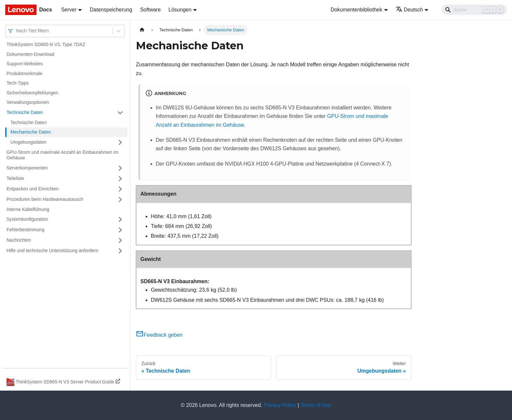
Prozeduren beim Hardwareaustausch (45, 199)
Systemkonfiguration (27, 219)
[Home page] (142, 30)
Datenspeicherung (111, 10)
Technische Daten (25, 112)
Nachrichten (19, 240)
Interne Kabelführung (28, 209)
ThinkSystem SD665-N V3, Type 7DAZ (46, 44)
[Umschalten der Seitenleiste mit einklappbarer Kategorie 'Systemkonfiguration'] (120, 219)
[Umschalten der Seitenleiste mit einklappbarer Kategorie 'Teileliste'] (120, 179)
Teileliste (15, 178)
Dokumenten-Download (30, 54)
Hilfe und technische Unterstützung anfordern (52, 250)
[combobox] (17, 31)
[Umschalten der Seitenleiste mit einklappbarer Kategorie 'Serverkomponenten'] (120, 168)
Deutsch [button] (409, 10)
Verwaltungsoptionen (28, 102)
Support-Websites (25, 64)
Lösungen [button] (180, 10)
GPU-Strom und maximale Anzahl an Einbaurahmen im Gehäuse (62, 155)
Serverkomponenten (27, 168)
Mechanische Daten (31, 132)
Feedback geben (159, 335)
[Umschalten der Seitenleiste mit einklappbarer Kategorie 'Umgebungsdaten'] (120, 142)
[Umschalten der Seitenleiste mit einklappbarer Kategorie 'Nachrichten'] (120, 240)
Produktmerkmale (24, 73)
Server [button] (69, 10)
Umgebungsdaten (29, 142)
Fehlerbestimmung (25, 230)
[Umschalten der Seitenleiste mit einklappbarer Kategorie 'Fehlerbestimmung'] (120, 230)
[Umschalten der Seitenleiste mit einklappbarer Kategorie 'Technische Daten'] (120, 113)
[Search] (474, 10)
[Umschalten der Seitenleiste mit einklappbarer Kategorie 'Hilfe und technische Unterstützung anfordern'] (120, 251)
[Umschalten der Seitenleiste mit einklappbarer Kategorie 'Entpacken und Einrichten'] (120, 189)
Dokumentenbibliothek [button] (356, 10)
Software (150, 10)
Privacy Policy (280, 405)
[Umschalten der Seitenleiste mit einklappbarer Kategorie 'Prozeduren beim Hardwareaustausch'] (120, 200)
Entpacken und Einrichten (33, 189)
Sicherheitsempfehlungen (32, 93)
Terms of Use (316, 405)
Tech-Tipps (18, 83)
